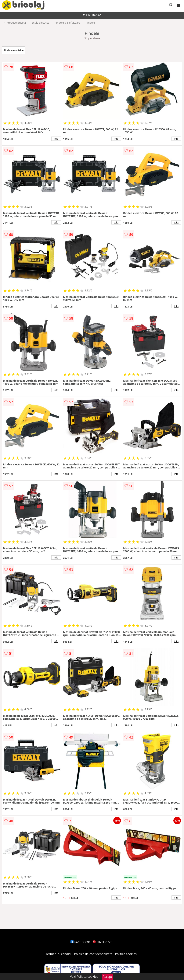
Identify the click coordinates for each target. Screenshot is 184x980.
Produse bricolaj (16, 23)
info (56, 139)
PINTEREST (102, 942)
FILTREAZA (92, 15)
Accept (107, 977)
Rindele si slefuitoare (67, 23)
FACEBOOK (80, 942)
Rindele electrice (14, 50)
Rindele (90, 23)
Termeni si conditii (58, 954)
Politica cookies (126, 954)
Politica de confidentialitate (93, 954)
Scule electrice (41, 23)
